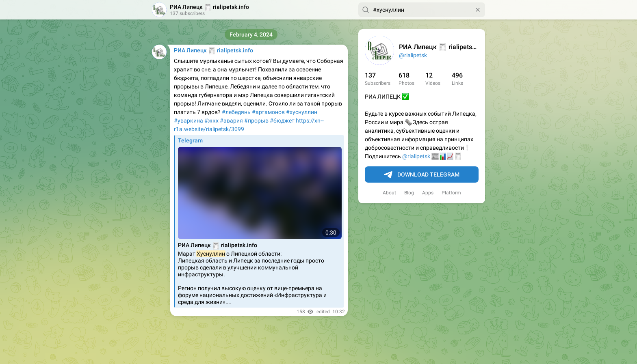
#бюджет (282, 121)
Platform (451, 193)
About (389, 193)
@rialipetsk (413, 55)
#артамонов (268, 112)
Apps (428, 193)
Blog (409, 193)
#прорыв (256, 121)
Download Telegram (422, 175)
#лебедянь (236, 112)
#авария (231, 121)
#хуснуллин (302, 112)
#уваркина (188, 121)
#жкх (211, 121)
